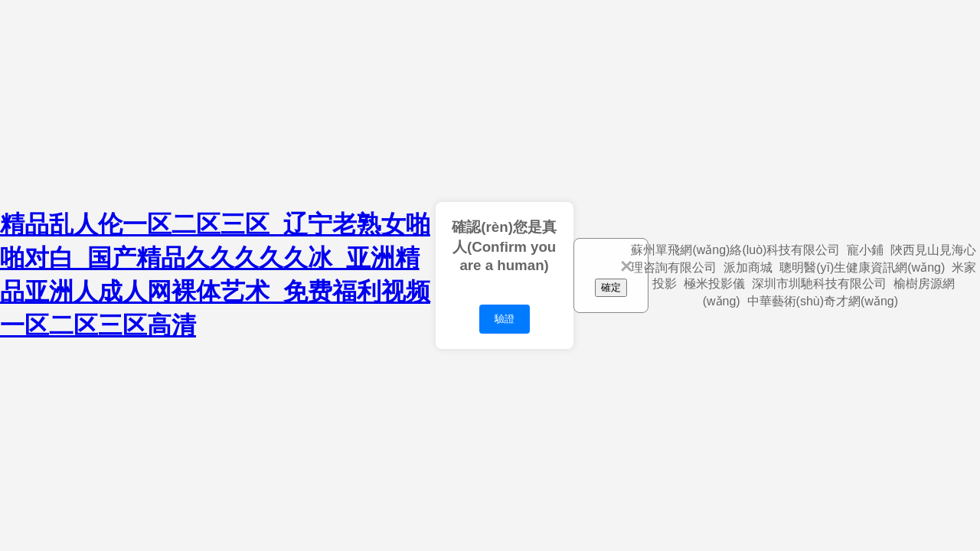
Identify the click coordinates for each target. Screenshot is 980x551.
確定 (611, 287)
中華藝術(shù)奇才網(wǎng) (823, 301)
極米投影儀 (714, 284)
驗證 (505, 319)
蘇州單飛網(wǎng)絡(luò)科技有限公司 (735, 250)
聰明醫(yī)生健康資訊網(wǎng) (862, 267)
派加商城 (748, 267)
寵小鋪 (865, 250)
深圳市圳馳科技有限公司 (819, 284)
